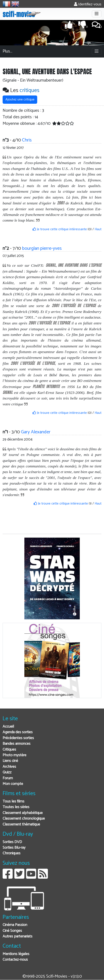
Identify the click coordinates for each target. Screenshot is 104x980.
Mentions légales (16, 954)
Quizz (7, 772)
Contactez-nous (15, 960)
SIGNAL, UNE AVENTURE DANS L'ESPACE (74, 265)
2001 (61, 203)
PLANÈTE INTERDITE (46, 386)
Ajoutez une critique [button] (20, 99)
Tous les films (13, 802)
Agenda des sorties (18, 732)
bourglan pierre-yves (42, 248)
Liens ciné (10, 761)
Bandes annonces (17, 744)
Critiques (9, 750)
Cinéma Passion (15, 925)
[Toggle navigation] (97, 14)
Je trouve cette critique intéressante (60, 229)
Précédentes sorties (18, 738)
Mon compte (13, 784)
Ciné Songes (12, 931)
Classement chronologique (24, 819)
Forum (8, 778)
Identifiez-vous (88, 4)
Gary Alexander (36, 432)
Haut (98, 229)
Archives (9, 767)
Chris (27, 140)
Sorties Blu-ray (14, 848)
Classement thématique (21, 825)
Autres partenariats (18, 936)
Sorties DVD (12, 842)
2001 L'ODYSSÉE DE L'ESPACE (74, 305)
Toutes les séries (16, 807)
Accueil (8, 727)
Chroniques (12, 853)
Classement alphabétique (23, 813)
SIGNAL (8, 392)
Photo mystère (14, 755)
